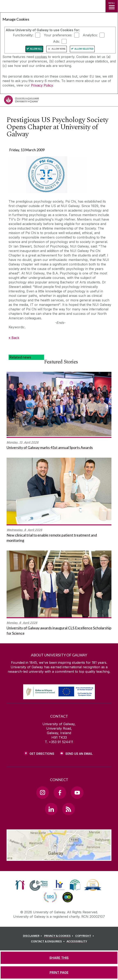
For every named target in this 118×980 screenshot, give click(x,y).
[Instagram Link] (42, 792)
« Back (14, 338)
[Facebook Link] (60, 792)
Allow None (59, 49)
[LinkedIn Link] (51, 809)
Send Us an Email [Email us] (79, 754)
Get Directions (42, 754)
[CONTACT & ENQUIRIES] (48, 941)
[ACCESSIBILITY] (77, 941)
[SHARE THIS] (59, 958)
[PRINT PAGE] (59, 972)
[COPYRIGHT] (85, 936)
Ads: (56, 41)
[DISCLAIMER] (33, 936)
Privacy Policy (42, 85)
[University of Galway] (22, 101)
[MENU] (112, 6)
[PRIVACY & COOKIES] (59, 936)
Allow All (36, 49)
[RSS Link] (68, 809)
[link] (20, 885)
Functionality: (23, 35)
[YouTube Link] (77, 792)
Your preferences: (58, 35)
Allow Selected (84, 49)
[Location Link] (59, 858)
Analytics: (90, 35)
